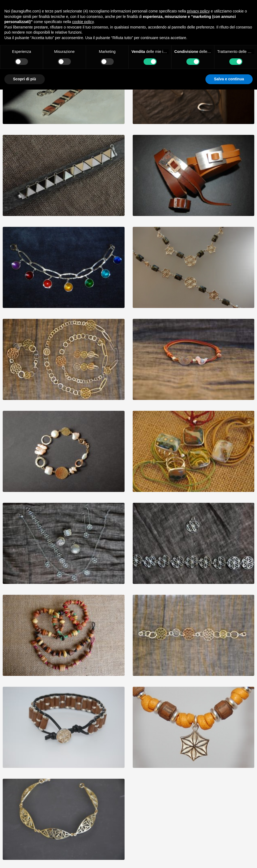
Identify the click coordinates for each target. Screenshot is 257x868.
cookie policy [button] (83, 22)
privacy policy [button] (198, 11)
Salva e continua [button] (229, 79)
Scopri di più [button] (25, 79)
